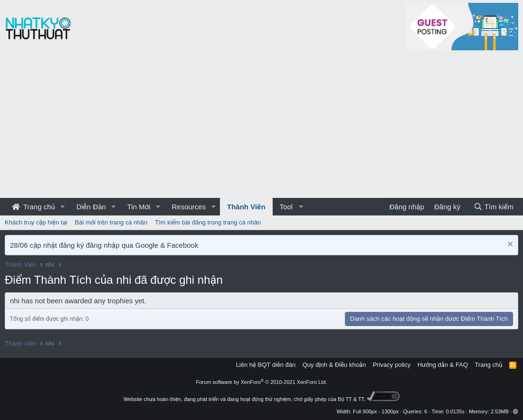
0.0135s (455, 411)
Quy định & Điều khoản (334, 365)
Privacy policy (392, 365)
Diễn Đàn (91, 207)
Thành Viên (246, 207)
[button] (63, 207)
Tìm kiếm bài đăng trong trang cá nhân (208, 222)
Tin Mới (139, 207)
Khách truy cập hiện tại (36, 222)
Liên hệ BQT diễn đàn (266, 365)
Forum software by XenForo (262, 382)
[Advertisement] (261, 127)
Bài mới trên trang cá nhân (111, 222)
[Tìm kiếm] (494, 207)
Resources (189, 207)
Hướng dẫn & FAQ (443, 365)
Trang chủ (33, 207)
